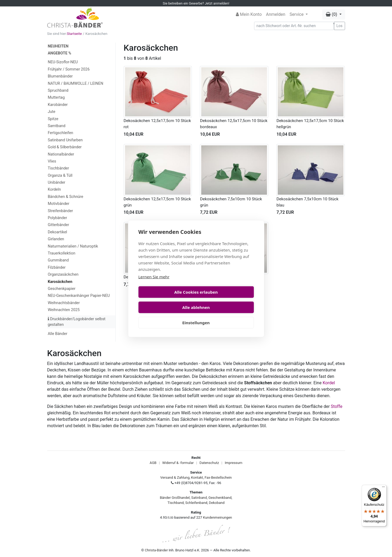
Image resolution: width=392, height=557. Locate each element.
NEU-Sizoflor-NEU (63, 62)
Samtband (57, 126)
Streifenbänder (60, 211)
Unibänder (56, 182)
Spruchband (58, 91)
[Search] (294, 26)
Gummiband (58, 260)
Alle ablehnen (226, 300)
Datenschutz (209, 463)
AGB (153, 463)
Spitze (53, 119)
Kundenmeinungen (218, 517)
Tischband (175, 503)
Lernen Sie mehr (154, 284)
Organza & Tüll (60, 176)
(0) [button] (332, 14)
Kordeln (54, 189)
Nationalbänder (61, 154)
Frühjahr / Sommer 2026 (69, 69)
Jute (52, 112)
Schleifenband (196, 503)
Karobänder (58, 105)
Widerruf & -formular (178, 463)
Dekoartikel (57, 232)
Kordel (329, 383)
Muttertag (56, 97)
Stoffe (337, 406)
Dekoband (217, 503)
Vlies (52, 161)
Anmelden (276, 14)
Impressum (234, 463)
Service (297, 14)
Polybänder (57, 218)
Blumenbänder (60, 76)
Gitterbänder (58, 225)
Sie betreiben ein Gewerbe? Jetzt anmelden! (196, 3)
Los (340, 26)
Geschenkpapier (62, 289)
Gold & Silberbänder (65, 147)
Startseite (74, 34)
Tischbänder (58, 168)
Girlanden (56, 239)
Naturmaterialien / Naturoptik (73, 246)
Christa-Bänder (156, 550)
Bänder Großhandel (175, 498)
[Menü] (383, 488)
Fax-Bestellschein (218, 477)
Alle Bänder (58, 334)
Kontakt (197, 477)
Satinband (199, 498)
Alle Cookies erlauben (166, 300)
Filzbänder (57, 268)
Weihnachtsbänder (64, 303)
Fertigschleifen (61, 133)
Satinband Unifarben (65, 140)
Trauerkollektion (62, 253)
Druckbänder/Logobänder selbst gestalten (77, 322)
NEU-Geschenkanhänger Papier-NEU (79, 296)
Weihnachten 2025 (64, 310)
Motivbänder (58, 204)
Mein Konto (249, 14)
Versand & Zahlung (175, 477)
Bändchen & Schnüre (65, 197)
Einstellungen (196, 315)
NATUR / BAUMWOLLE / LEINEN (76, 84)
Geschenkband (220, 498)
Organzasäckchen (63, 274)
